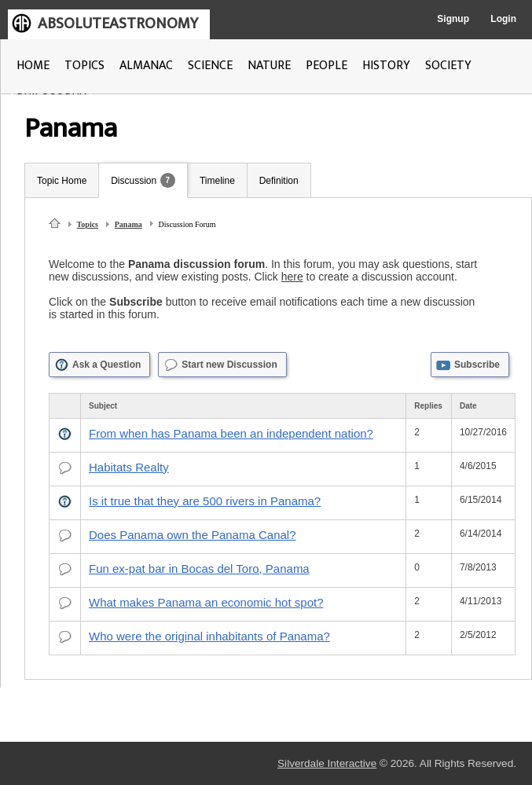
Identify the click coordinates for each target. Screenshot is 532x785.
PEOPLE (327, 66)
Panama (128, 224)
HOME (33, 66)
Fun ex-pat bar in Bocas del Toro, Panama (199, 569)
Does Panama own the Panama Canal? (193, 535)
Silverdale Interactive (327, 763)
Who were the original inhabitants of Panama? (209, 636)
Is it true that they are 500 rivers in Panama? (205, 501)
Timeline (217, 181)
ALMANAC (146, 66)
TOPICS (84, 66)
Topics (88, 224)
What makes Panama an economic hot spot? (206, 602)
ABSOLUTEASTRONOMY (118, 24)
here (292, 277)
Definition (279, 181)
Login (503, 19)
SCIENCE (210, 66)
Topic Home (62, 181)
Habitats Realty (129, 467)
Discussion (134, 181)
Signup (453, 19)
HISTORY (386, 66)
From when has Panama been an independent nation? (231, 433)
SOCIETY (448, 66)
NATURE (269, 66)
